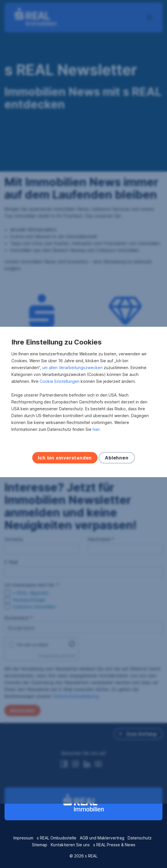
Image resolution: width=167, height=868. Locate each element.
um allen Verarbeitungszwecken (72, 400)
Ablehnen (117, 490)
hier (96, 461)
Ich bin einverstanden (65, 490)
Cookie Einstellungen (60, 413)
